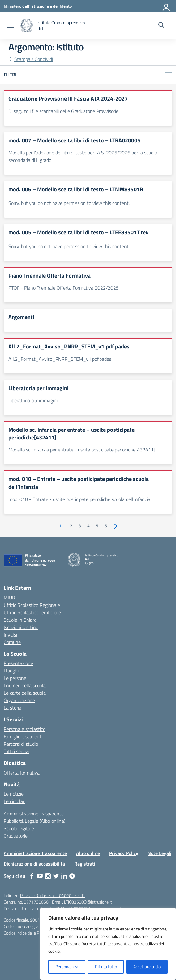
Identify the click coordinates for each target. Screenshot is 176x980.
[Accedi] (166, 6)
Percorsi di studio (21, 744)
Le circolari (15, 801)
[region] (108, 944)
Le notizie (14, 794)
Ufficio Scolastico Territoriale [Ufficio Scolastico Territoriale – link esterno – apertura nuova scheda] (32, 612)
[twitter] (56, 876)
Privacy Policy (124, 853)
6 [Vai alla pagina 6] (106, 526)
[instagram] (48, 876)
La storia (13, 708)
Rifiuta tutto (106, 967)
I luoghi (11, 671)
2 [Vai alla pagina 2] (71, 526)
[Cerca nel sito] (161, 26)
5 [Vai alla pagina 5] (97, 526)
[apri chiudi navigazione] (11, 26)
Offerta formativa (22, 773)
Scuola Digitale (19, 828)
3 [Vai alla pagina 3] (80, 526)
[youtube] (40, 876)
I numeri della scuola (25, 685)
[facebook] (32, 876)
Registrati (85, 864)
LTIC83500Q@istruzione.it (88, 902)
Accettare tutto (147, 967)
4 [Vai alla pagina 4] (88, 526)
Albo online (88, 853)
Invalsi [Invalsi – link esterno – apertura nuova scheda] (10, 635)
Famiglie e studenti (23, 736)
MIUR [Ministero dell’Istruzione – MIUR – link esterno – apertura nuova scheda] (9, 598)
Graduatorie (16, 836)
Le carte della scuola (25, 693)
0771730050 (36, 902)
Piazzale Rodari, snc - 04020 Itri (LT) (52, 895)
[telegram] (72, 876)
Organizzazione (19, 700)
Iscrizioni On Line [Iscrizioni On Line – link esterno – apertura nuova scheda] (21, 627)
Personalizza (67, 967)
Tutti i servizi (16, 751)
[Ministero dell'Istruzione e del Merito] (38, 6)
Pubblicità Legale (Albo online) (34, 821)
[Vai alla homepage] (53, 26)
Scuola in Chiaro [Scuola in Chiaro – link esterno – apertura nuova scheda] (20, 620)
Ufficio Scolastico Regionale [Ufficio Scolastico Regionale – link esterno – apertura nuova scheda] (32, 605)
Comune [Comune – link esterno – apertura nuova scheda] (12, 642)
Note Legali (159, 853)
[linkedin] (64, 876)
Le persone (15, 678)
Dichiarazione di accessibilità (34, 864)
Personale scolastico (25, 729)
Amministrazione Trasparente (34, 814)
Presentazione (18, 663)
